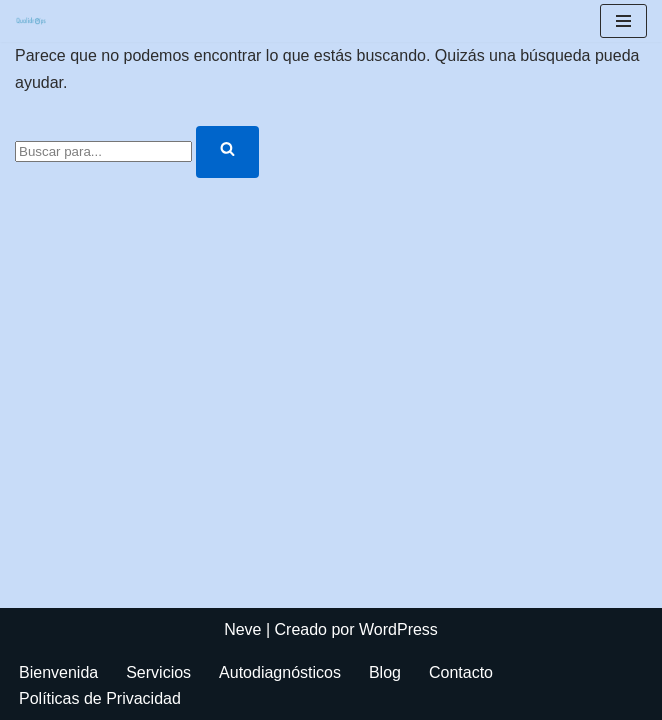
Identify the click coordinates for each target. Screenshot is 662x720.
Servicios (158, 672)
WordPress (398, 629)
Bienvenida (58, 672)
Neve (242, 629)
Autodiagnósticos (280, 672)
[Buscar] (103, 151)
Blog (385, 672)
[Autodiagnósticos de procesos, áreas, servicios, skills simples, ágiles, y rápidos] (31, 21)
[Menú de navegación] (623, 21)
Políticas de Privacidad (100, 698)
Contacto (461, 672)
